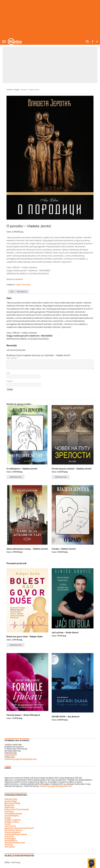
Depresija (9, 807)
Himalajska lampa (13, 814)
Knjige (16, 90)
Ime (8, 373)
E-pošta (10, 381)
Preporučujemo (12, 832)
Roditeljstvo (11, 841)
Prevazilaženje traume (16, 834)
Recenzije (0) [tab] (22, 292)
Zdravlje (9, 845)
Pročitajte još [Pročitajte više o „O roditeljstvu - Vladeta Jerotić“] (15, 477)
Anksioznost (11, 799)
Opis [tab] (12, 292)
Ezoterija (9, 811)
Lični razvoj (10, 826)
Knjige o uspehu (13, 820)
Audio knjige (11, 801)
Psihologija (26, 284)
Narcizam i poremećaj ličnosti (19, 828)
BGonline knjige (12, 803)
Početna (10, 90)
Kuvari (8, 824)
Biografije (9, 805)
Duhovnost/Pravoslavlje (17, 809)
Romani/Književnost (15, 843)
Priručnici (9, 836)
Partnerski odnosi (13, 830)
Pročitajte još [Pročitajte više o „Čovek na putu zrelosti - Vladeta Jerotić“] (61, 477)
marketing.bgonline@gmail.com (21, 759)
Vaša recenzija (12, 358)
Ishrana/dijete (12, 816)
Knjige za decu (12, 822)
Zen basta (10, 847)
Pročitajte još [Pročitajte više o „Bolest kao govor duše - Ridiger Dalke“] (15, 645)
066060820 (11, 755)
